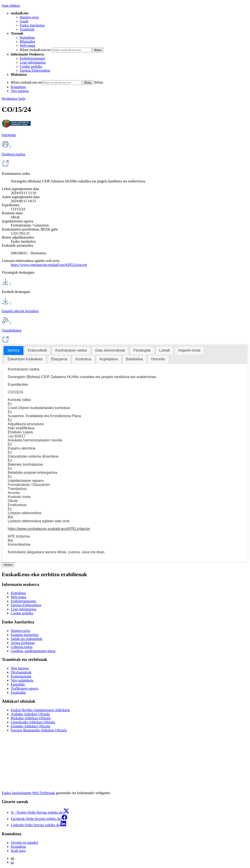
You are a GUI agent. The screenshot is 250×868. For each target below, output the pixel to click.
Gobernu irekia (22, 647)
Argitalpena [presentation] (109, 359)
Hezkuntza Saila (13, 99)
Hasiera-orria (29, 17)
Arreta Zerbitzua (23, 643)
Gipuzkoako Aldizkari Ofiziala (33, 722)
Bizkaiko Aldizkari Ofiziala (31, 718)
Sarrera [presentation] (13, 350)
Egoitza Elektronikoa (35, 70)
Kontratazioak (21, 676)
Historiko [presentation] (158, 359)
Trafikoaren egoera (24, 688)
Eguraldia (18, 684)
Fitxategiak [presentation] (142, 350)
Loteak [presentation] (165, 350)
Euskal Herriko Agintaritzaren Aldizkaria (40, 710)
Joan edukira (11, 6)
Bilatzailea (27, 41)
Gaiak (24, 21)
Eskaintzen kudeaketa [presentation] (25, 359)
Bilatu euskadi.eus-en (35, 50)
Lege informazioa (23, 609)
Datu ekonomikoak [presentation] (110, 350)
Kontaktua (27, 37)
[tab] (13, 351)
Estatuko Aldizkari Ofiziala (30, 726)
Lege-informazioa (33, 62)
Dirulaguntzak (21, 672)
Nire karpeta (20, 91)
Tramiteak (27, 29)
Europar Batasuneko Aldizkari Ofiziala (39, 730)
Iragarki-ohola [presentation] (189, 350)
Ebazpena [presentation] (59, 359)
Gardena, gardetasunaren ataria (33, 651)
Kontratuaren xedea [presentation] (71, 350)
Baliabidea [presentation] (134, 359)
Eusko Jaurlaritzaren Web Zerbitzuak (28, 793)
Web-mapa (28, 45)
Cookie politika (31, 66)
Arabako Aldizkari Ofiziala (30, 714)
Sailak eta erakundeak (27, 639)
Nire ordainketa (22, 680)
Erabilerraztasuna (32, 58)
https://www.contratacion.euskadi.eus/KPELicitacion (49, 265)
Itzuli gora (18, 851)
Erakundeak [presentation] (37, 350)
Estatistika (18, 692)
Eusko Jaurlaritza (32, 25)
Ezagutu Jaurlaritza (25, 635)
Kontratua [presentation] (83, 359)
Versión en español (24, 843)
